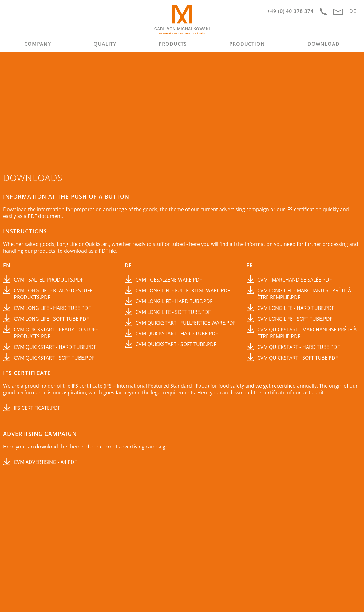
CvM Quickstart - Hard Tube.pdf (55, 347)
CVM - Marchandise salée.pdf (295, 280)
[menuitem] (38, 44)
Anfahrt (323, 12)
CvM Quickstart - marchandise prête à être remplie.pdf (307, 333)
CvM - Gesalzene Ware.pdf (169, 280)
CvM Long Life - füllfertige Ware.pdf (183, 290)
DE (353, 11)
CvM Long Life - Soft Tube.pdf (51, 319)
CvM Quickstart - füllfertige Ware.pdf (186, 323)
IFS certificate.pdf (37, 408)
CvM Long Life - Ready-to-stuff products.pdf (53, 294)
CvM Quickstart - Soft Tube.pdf (54, 358)
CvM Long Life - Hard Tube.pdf (52, 308)
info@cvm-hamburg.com (338, 12)
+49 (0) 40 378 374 (290, 11)
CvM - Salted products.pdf (49, 280)
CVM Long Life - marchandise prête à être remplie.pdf (304, 294)
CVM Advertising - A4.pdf (45, 462)
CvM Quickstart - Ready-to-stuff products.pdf (56, 333)
